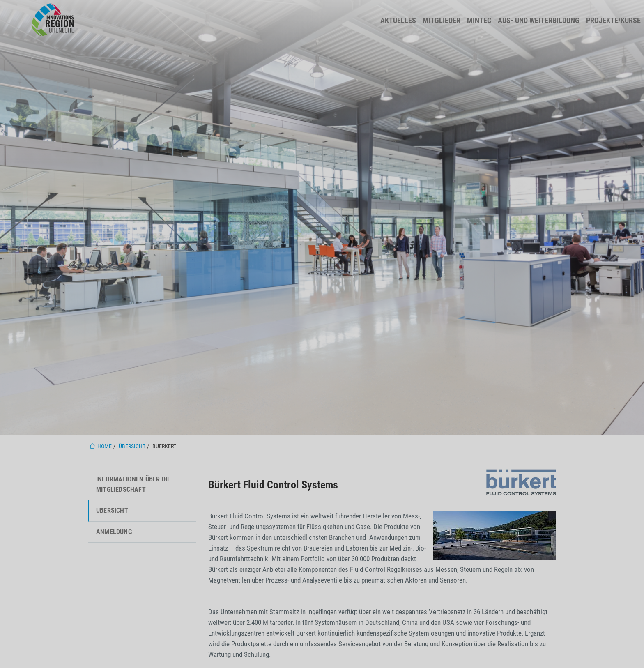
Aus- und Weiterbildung (539, 20)
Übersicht (112, 510)
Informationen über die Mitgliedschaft (133, 484)
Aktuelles (398, 20)
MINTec (479, 20)
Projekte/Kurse (613, 20)
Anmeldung (114, 532)
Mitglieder (442, 20)
